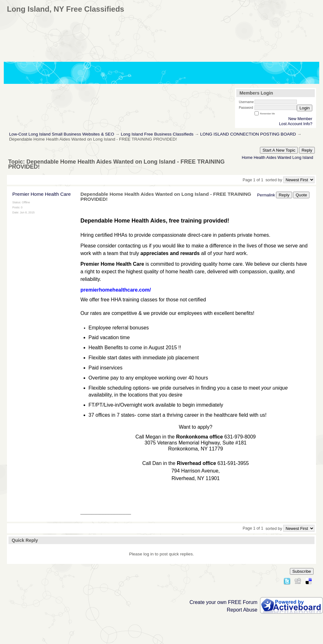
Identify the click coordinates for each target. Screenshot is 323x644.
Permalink (266, 195)
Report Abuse (242, 610)
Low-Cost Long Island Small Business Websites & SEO (62, 134)
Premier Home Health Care (41, 194)
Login (305, 108)
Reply (307, 150)
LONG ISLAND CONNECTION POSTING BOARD (248, 134)
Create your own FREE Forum (223, 602)
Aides (271, 157)
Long (297, 157)
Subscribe (302, 571)
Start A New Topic (279, 150)
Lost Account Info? (296, 124)
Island (308, 157)
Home (247, 157)
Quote (301, 195)
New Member (300, 119)
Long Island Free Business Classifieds (157, 134)
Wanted (285, 157)
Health (259, 157)
